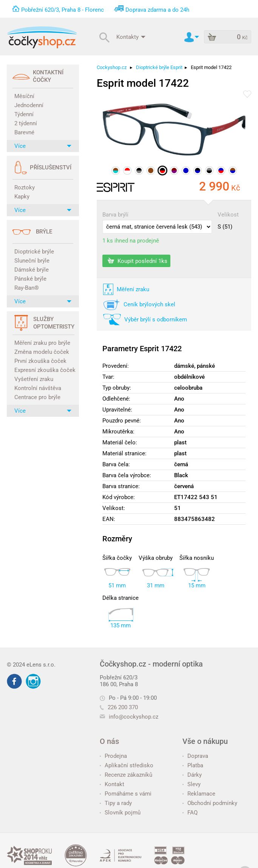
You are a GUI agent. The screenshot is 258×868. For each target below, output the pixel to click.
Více (43, 146)
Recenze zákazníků (126, 775)
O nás (109, 741)
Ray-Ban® (27, 288)
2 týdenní (26, 123)
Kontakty (131, 37)
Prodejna (113, 756)
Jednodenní (29, 105)
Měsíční (24, 96)
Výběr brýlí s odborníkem (156, 320)
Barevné (24, 132)
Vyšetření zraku (34, 379)
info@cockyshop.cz (134, 717)
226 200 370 (119, 707)
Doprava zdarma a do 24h (157, 10)
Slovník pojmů (120, 813)
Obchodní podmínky (210, 803)
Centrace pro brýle (37, 397)
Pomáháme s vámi (126, 794)
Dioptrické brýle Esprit (159, 67)
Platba (193, 765)
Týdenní (24, 114)
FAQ (190, 813)
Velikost (228, 215)
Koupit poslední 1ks (137, 261)
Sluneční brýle (32, 261)
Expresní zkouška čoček (44, 370)
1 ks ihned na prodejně (131, 241)
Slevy (192, 784)
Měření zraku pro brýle (42, 343)
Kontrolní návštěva (38, 388)
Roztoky (25, 187)
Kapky (22, 197)
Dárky (192, 775)
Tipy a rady (116, 803)
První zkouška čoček (40, 361)
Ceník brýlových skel (149, 304)
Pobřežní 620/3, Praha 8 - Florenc (63, 10)
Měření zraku (133, 289)
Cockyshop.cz (112, 67)
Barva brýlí (115, 215)
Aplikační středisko (127, 765)
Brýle (44, 232)
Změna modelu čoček (42, 352)
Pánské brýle (30, 279)
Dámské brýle (32, 270)
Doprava (195, 756)
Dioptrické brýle (34, 252)
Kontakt (112, 784)
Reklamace (199, 794)
